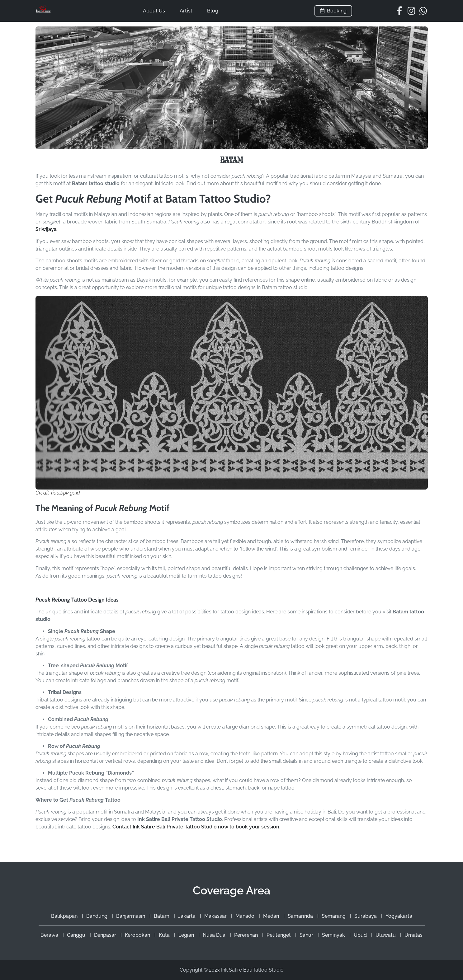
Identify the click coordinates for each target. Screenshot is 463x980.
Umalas (413, 935)
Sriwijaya (46, 229)
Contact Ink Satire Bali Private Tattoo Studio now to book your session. (196, 827)
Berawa (50, 935)
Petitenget (279, 935)
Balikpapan (65, 916)
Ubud (361, 935)
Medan (272, 916)
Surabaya (366, 916)
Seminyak (334, 935)
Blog (213, 11)
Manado (246, 916)
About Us (154, 11)
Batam (162, 916)
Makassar (216, 916)
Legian (187, 935)
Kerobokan (138, 935)
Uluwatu (386, 935)
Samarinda (301, 916)
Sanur (307, 935)
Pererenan (247, 935)
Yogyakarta (399, 916)
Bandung (97, 916)
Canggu (77, 935)
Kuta (165, 935)
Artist (186, 11)
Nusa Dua (215, 935)
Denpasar (106, 935)
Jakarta (187, 916)
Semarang (334, 916)
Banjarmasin (131, 916)
